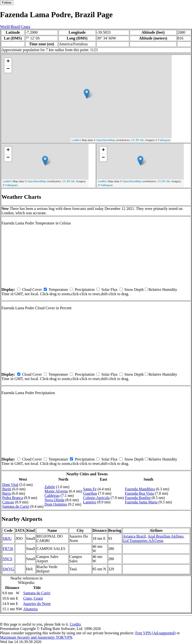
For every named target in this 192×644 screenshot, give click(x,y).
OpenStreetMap (106, 140)
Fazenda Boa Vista (139, 493)
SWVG (8, 569)
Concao (8, 502)
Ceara (26, 27)
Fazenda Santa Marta (141, 502)
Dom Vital (10, 485)
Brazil (15, 27)
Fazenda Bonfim (138, 498)
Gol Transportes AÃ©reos (143, 541)
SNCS (7, 559)
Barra (7, 493)
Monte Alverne (56, 491)
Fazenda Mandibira (140, 489)
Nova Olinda (54, 500)
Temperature (58, 290)
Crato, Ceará (33, 598)
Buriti (7, 489)
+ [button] (8, 62)
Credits (75, 624)
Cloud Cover (32, 290)
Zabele (50, 487)
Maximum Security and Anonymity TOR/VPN (36, 637)
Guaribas (90, 493)
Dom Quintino (56, 504)
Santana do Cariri (16, 506)
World (5, 27)
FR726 (8, 549)
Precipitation (85, 290)
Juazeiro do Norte (37, 604)
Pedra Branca (13, 498)
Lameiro (90, 502)
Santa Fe (90, 489)
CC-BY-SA (137, 140)
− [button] (8, 69)
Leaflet (76, 140)
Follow (7, 3)
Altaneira (30, 609)
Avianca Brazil (134, 536)
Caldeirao (52, 496)
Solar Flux (109, 290)
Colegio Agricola (96, 498)
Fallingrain (164, 140)
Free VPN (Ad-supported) (155, 633)
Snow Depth (134, 290)
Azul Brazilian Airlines (165, 536)
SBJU (7, 538)
